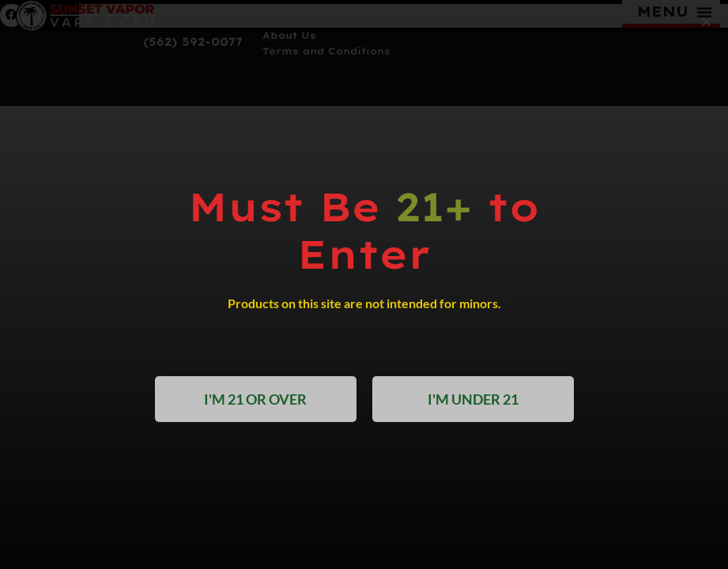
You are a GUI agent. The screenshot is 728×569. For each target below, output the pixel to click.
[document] (364, 284)
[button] (706, 22)
